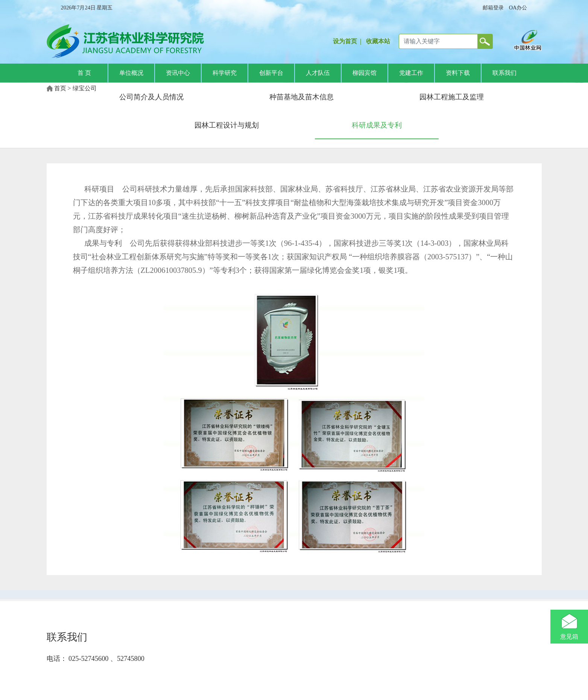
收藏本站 (378, 41)
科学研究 (225, 73)
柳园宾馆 (365, 73)
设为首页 (345, 41)
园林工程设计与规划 (227, 125)
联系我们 (504, 73)
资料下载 (458, 73)
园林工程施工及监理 (452, 97)
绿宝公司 (85, 88)
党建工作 (411, 73)
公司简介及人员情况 (151, 97)
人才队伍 (318, 73)
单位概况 (131, 73)
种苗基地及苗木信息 (302, 97)
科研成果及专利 (377, 125)
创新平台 (271, 73)
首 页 (84, 73)
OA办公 (518, 8)
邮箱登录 (493, 8)
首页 (60, 88)
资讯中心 (178, 73)
